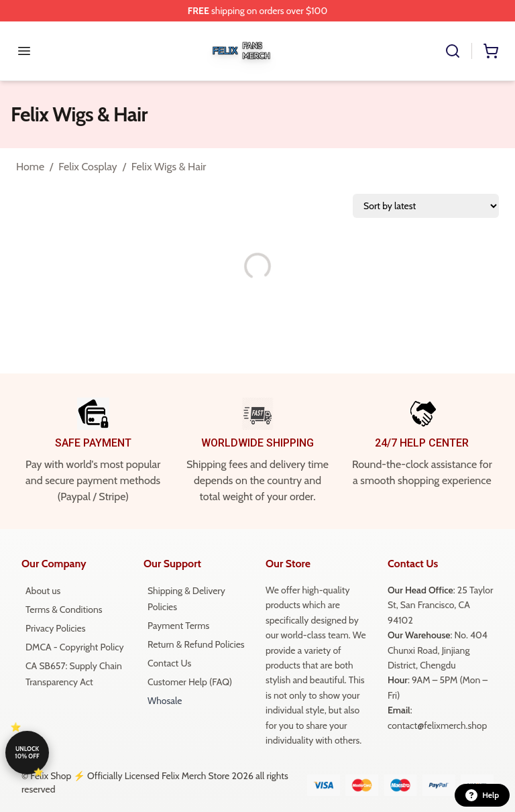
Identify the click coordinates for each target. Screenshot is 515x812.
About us (43, 591)
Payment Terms (178, 626)
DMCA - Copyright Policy (75, 647)
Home (30, 167)
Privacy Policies (55, 628)
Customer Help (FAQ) (190, 682)
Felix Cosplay (88, 167)
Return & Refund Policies (196, 644)
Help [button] (482, 795)
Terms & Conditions (64, 610)
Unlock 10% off (27, 752)
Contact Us (169, 663)
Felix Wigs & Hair (169, 167)
